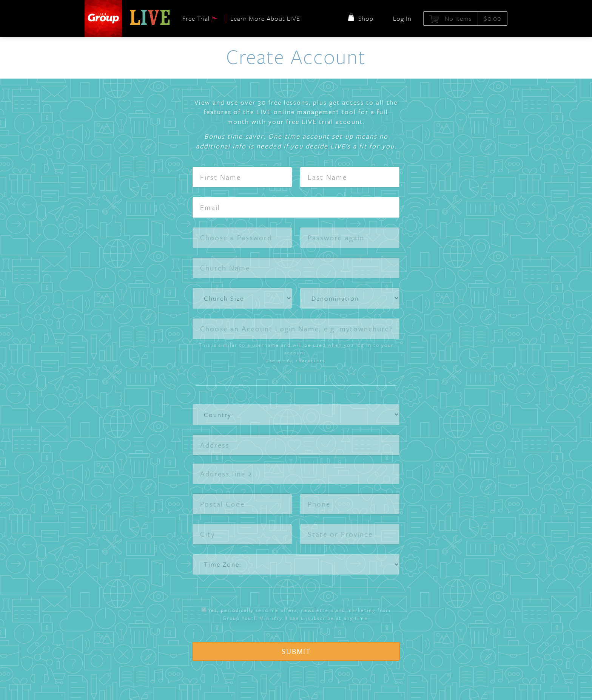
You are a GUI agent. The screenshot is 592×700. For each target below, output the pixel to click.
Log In (402, 18)
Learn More (265, 18)
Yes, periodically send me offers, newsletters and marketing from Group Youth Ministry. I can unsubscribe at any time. (296, 614)
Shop (360, 18)
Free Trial (200, 18)
